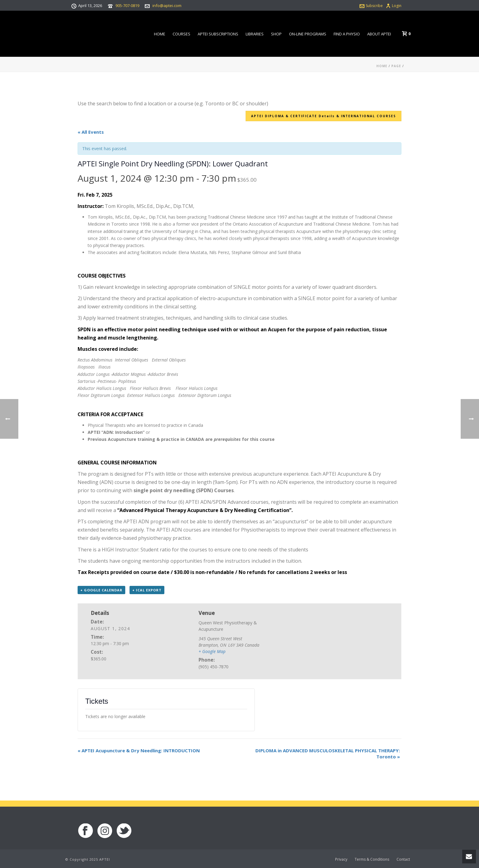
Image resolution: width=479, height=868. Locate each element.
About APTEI (379, 34)
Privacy (341, 859)
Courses (181, 34)
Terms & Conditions (372, 859)
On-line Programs (308, 34)
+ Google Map (212, 651)
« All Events (91, 132)
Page (396, 66)
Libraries (255, 34)
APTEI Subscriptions (218, 34)
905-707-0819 (127, 5)
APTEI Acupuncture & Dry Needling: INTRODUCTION (139, 750)
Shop (276, 34)
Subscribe (371, 6)
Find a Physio (347, 34)
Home (160, 34)
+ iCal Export (147, 590)
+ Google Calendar (101, 590)
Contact (403, 859)
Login (394, 6)
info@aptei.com (167, 5)
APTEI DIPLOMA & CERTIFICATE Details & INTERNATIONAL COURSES (324, 116)
